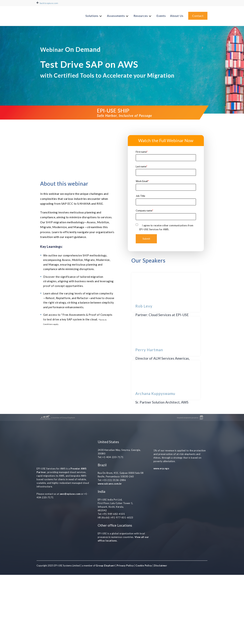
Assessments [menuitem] (116, 15)
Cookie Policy (144, 635)
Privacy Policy (125, 635)
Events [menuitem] (161, 15)
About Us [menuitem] (177, 15)
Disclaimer (160, 635)
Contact (198, 15)
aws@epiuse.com (70, 543)
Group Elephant (105, 635)
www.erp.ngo (161, 536)
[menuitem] (94, 15)
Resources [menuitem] (141, 15)
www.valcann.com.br (110, 553)
